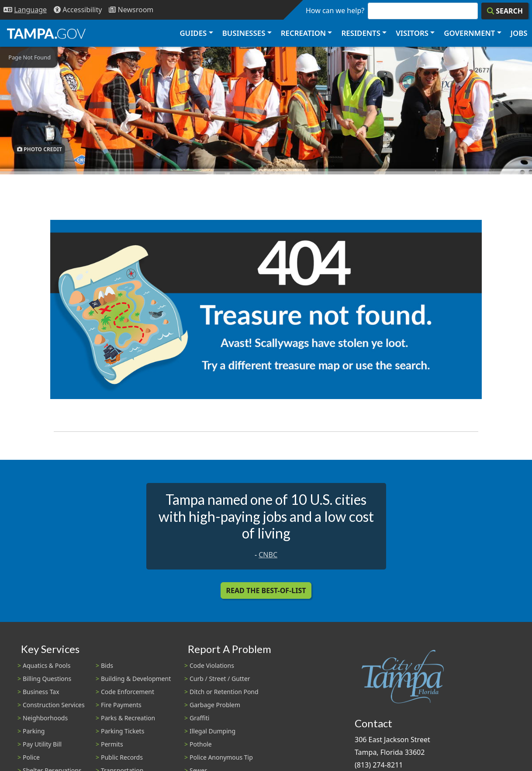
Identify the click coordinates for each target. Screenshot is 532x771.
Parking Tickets (123, 731)
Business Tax (41, 692)
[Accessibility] (78, 10)
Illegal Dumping (212, 731)
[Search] (505, 11)
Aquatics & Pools (47, 665)
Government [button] (469, 33)
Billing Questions (47, 679)
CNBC (268, 555)
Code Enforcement (128, 692)
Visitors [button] (412, 33)
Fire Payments (121, 705)
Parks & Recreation (128, 718)
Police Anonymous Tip (221, 757)
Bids (107, 665)
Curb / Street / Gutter (220, 679)
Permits (112, 744)
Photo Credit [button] (40, 149)
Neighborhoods (45, 718)
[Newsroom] (131, 10)
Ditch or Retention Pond (224, 692)
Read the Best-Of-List (266, 590)
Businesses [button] (244, 33)
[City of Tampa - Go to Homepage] (46, 33)
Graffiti (199, 718)
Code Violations (212, 665)
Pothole (201, 744)
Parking (34, 731)
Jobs (519, 33)
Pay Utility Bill (42, 744)
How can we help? (335, 10)
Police (31, 757)
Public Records (122, 757)
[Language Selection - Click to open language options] (25, 10)
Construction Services (54, 705)
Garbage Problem (215, 705)
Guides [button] (193, 33)
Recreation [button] (303, 33)
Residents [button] (361, 33)
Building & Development (136, 679)
